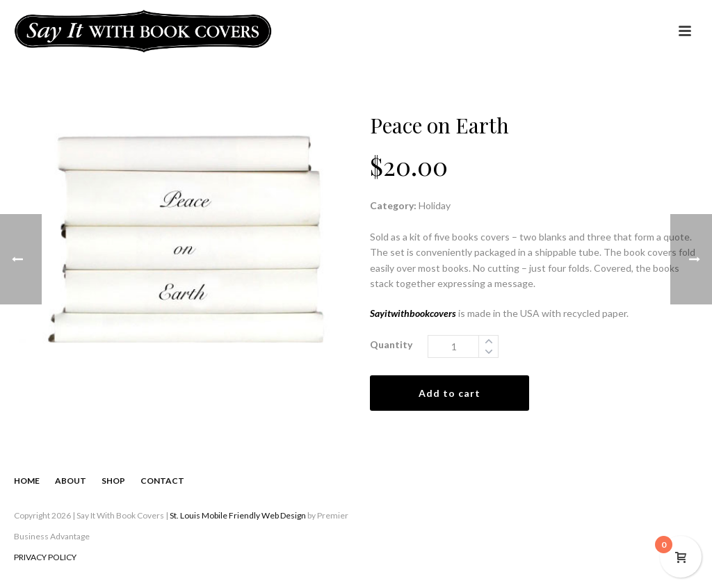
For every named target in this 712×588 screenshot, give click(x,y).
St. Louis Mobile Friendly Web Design (238, 515)
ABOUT (71, 481)
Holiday (435, 205)
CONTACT (162, 481)
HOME (27, 481)
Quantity (391, 344)
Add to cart (450, 393)
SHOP (113, 481)
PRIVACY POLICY (45, 557)
